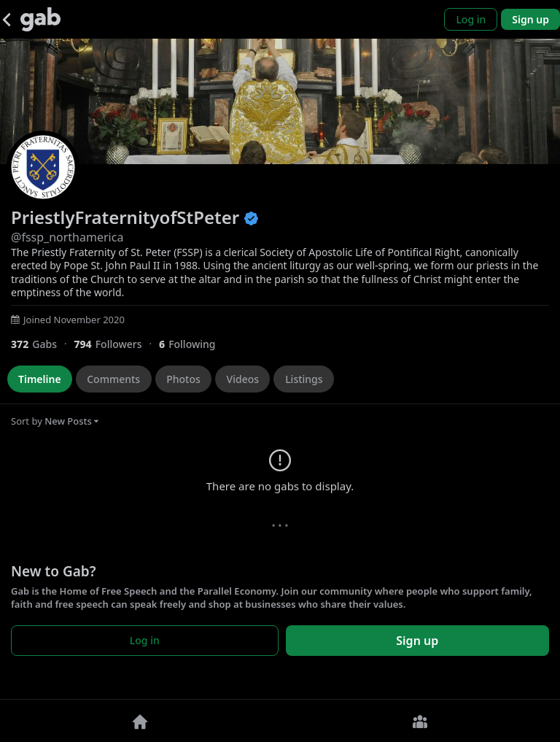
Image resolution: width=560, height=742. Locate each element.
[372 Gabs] (42, 344)
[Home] (140, 721)
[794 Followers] (116, 344)
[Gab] (40, 19)
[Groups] (420, 721)
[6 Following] (192, 344)
